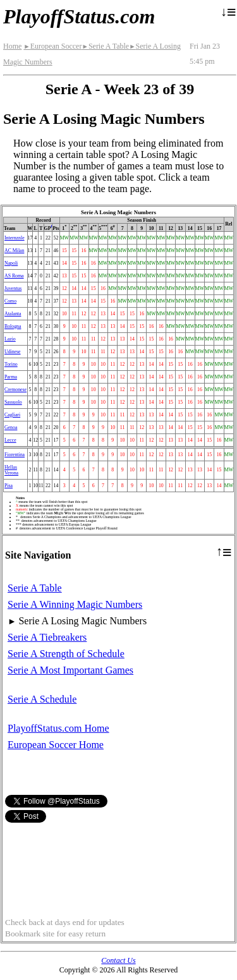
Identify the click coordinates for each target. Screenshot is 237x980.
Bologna (13, 326)
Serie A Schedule (42, 699)
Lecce (10, 440)
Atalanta (13, 314)
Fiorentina (15, 455)
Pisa (9, 486)
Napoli (11, 263)
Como (10, 301)
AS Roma (14, 276)
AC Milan (14, 251)
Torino (11, 364)
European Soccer (52, 46)
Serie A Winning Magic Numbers (75, 604)
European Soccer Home (56, 745)
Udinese (13, 352)
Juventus (13, 288)
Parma (11, 377)
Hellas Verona (11, 470)
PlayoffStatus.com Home (58, 728)
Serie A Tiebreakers (47, 637)
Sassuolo (13, 402)
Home (12, 46)
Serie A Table (105, 46)
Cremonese (15, 390)
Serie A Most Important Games (70, 670)
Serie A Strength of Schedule (66, 654)
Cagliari (12, 415)
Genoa (11, 427)
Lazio (10, 339)
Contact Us (118, 960)
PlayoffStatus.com (79, 16)
